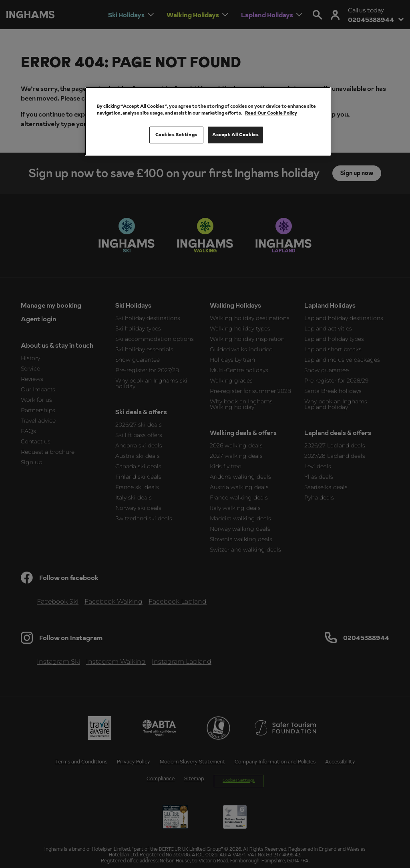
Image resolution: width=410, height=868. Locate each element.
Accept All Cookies (235, 135)
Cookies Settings (176, 135)
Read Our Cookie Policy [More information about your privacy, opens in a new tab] (271, 113)
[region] (208, 121)
